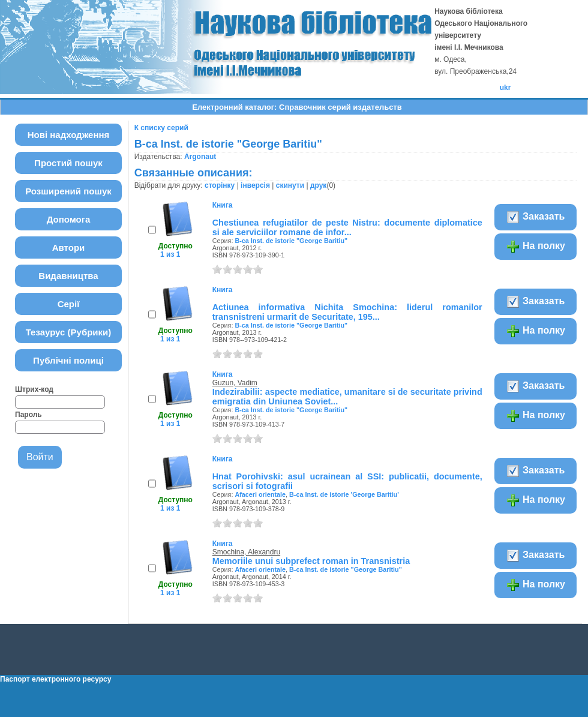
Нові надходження (69, 135)
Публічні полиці (68, 360)
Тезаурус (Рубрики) (69, 332)
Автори (69, 247)
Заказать (535, 217)
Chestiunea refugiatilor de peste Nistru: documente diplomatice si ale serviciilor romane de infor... (347, 227)
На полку (535, 247)
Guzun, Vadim (235, 383)
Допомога (69, 219)
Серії (69, 304)
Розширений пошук (68, 191)
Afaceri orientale (260, 494)
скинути (290, 185)
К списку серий (161, 128)
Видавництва (68, 276)
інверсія (255, 185)
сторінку (220, 185)
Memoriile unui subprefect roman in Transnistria (311, 561)
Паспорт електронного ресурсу (55, 679)
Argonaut (200, 157)
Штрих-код (34, 389)
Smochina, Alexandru (246, 552)
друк (318, 185)
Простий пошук (68, 163)
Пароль (28, 415)
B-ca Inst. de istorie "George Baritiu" (291, 241)
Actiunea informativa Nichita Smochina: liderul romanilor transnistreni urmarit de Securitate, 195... (347, 312)
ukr (505, 88)
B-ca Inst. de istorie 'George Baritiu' (344, 494)
